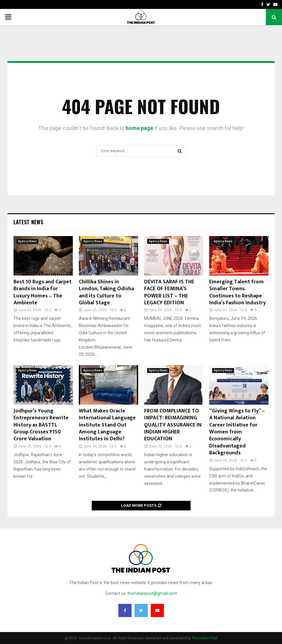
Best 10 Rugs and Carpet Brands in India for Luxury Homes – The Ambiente (43, 292)
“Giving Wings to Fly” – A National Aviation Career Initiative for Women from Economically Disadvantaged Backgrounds (237, 432)
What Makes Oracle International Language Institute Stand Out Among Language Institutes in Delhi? (107, 425)
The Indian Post (205, 638)
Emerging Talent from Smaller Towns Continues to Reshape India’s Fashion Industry (237, 292)
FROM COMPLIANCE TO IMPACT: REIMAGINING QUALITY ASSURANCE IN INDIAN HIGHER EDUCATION (173, 425)
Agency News (27, 241)
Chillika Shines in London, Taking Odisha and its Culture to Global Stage (106, 292)
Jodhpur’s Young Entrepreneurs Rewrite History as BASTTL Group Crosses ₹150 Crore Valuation (41, 425)
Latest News (28, 222)
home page (139, 128)
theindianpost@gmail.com (152, 593)
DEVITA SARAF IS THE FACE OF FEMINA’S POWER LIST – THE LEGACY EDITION (169, 292)
